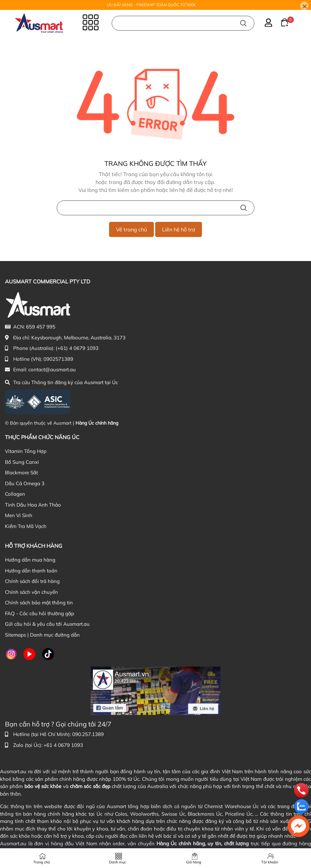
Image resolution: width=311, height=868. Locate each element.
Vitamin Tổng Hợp (26, 451)
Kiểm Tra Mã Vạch (26, 526)
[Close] (304, 6)
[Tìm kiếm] (243, 23)
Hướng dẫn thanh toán (31, 571)
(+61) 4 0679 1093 (77, 348)
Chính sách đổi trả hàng (32, 581)
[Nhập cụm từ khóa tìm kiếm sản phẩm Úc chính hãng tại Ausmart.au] (183, 23)
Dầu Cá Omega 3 (25, 483)
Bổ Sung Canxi (22, 462)
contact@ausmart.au (52, 369)
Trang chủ (42, 862)
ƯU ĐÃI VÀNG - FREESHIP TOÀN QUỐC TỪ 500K (151, 5)
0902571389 (58, 359)
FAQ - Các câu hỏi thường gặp (40, 613)
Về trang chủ (131, 229)
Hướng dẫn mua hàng (30, 560)
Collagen (15, 494)
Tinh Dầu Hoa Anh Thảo (33, 505)
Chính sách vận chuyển (31, 592)
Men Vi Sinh (19, 515)
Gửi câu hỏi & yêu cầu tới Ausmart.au (47, 624)
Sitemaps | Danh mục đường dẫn (42, 635)
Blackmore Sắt (21, 473)
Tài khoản (270, 862)
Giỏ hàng (194, 862)
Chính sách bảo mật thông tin (39, 603)
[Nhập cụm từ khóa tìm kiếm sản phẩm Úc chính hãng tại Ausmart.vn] (155, 208)
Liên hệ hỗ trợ (179, 229)
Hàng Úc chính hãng (97, 423)
